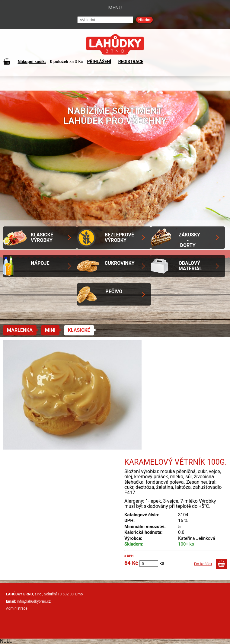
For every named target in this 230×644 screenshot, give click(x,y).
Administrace (17, 608)
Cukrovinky (120, 263)
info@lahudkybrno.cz (34, 601)
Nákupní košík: (32, 62)
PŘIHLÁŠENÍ (99, 62)
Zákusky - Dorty (189, 240)
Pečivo (114, 292)
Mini (50, 330)
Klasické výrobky (42, 237)
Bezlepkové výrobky (119, 237)
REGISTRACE (131, 62)
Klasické (79, 330)
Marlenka (20, 330)
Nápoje (40, 263)
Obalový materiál (190, 266)
